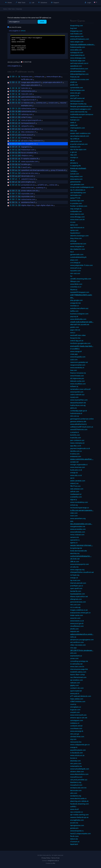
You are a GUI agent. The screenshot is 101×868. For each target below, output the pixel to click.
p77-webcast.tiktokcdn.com (81, 696)
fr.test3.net (26, 167)
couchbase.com (76, 728)
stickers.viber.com (77, 772)
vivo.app (73, 648)
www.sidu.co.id (76, 475)
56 (16, 161)
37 (19, 82)
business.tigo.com (77, 201)
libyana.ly (74, 290)
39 (19, 91)
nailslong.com (27, 114)
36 (16, 141)
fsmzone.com (27, 77)
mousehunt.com (76, 785)
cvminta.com (41, 103)
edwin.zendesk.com (78, 481)
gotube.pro (74, 828)
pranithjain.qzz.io (77, 586)
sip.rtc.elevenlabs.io (78, 190)
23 (19, 123)
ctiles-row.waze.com (78, 645)
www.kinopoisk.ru (77, 831)
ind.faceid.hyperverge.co (80, 508)
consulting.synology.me (79, 661)
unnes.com (74, 658)
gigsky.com (74, 685)
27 (16, 135)
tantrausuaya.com (77, 101)
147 (19, 164)
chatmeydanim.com (78, 128)
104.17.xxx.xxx (75, 486)
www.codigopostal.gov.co (80, 745)
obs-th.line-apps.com (78, 149)
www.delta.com (76, 50)
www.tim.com (75, 618)
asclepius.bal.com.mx (78, 788)
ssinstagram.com (77, 720)
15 (19, 147)
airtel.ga (73, 241)
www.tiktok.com (76, 284)
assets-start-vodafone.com (80, 133)
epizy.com (74, 225)
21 (16, 117)
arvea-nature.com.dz (30, 191)
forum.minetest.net (29, 153)
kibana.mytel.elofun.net (79, 596)
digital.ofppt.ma (27, 205)
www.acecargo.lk (77, 731)
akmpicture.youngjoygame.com (82, 640)
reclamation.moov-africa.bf (80, 389)
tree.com (74, 370)
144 (19, 185)
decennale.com (27, 176)
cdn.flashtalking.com (78, 193)
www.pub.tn (75, 693)
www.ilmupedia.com (78, 357)
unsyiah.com (75, 712)
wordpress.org (76, 796)
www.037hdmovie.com (79, 429)
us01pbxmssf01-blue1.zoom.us (82, 427)
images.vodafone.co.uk (79, 610)
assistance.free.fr (28, 202)
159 (13, 76)
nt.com (73, 222)
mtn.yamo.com (76, 763)
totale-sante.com (77, 615)
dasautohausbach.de (78, 403)
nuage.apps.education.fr (31, 82)
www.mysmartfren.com (79, 400)
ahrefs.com (74, 629)
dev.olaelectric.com (78, 249)
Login (88, 3)
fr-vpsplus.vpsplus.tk (30, 158)
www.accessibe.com (78, 529)
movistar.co (75, 306)
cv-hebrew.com (27, 103)
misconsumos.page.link (79, 669)
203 (19, 156)
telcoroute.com (76, 790)
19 (16, 114)
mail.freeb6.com (76, 34)
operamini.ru (75, 540)
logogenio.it (26, 147)
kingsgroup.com (76, 31)
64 (16, 170)
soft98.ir (73, 807)
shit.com (73, 653)
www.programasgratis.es (31, 120)
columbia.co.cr (76, 287)
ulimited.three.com (77, 737)
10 (16, 88)
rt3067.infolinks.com (78, 701)
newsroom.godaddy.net (79, 362)
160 (19, 173)
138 (19, 150)
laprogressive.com (77, 825)
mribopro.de (39, 77)
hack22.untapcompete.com (80, 834)
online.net (53, 185)
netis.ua (73, 637)
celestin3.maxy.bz (28, 179)
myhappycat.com (77, 52)
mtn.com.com (75, 605)
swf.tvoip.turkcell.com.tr (79, 63)
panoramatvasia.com (78, 602)
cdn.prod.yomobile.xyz (79, 780)
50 (19, 94)
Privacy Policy (46, 858)
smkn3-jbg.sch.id (77, 341)
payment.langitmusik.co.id (80, 448)
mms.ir (73, 333)
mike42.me (74, 483)
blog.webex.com (76, 176)
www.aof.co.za (76, 268)
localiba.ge (26, 164)
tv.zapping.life (76, 166)
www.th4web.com (77, 376)
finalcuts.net (75, 77)
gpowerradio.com (77, 254)
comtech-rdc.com (77, 688)
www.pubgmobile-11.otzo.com (81, 265)
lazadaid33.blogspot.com (80, 292)
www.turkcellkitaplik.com (80, 769)
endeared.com (76, 456)
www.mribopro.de (54, 77)
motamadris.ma (76, 766)
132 (19, 138)
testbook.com (75, 147)
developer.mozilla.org (78, 104)
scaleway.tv (41, 188)
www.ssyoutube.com (30, 161)
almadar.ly (74, 163)
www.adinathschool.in (78, 424)
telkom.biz (74, 839)
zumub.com (75, 174)
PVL (54, 863)
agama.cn (74, 543)
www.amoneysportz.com (79, 564)
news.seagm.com (77, 42)
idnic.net (73, 131)
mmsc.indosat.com (77, 535)
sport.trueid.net (76, 691)
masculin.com (27, 94)
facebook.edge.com (78, 61)
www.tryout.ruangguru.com (80, 109)
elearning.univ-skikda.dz (79, 801)
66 (19, 158)
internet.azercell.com (78, 583)
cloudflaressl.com (77, 626)
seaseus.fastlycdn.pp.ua (79, 817)
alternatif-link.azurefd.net (80, 324)
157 (19, 103)
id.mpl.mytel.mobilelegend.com (82, 187)
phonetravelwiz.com (78, 71)
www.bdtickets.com (78, 532)
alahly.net (74, 125)
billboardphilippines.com (79, 74)
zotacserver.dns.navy (30, 173)
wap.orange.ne (76, 209)
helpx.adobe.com (77, 699)
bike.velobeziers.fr (29, 132)
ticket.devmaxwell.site (79, 551)
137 (19, 88)
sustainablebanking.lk (78, 257)
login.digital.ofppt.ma (45, 205)
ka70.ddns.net (27, 79)
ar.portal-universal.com (79, 144)
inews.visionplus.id (77, 443)
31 (16, 138)
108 (19, 144)
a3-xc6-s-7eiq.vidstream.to (32, 141)
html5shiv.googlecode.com (80, 343)
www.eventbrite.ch (77, 368)
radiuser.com (75, 683)
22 (16, 123)
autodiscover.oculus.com (80, 79)
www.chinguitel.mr (77, 246)
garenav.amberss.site (78, 421)
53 (16, 156)
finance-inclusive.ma (78, 373)
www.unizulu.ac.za (77, 755)
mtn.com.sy (75, 416)
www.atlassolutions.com (79, 774)
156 (19, 196)
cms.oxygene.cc (15, 31)
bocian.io (74, 758)
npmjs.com (74, 230)
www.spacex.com (77, 36)
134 (19, 100)
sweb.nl (73, 123)
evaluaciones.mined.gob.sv (80, 613)
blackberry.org (76, 782)
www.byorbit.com (77, 392)
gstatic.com (75, 327)
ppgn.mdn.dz (75, 330)
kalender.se (26, 88)
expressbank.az (76, 656)
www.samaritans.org (78, 518)
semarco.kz (75, 537)
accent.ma (74, 823)
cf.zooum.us (75, 842)
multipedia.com (76, 211)
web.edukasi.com (77, 489)
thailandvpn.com (28, 150)
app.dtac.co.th (76, 446)
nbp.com (73, 155)
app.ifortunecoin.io (77, 228)
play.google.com (76, 300)
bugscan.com (75, 710)
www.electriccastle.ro (78, 798)
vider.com (74, 513)
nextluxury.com (76, 117)
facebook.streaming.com (79, 804)
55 (16, 158)
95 (19, 126)
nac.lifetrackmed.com (78, 677)
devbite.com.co (76, 451)
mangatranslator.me (78, 526)
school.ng (74, 505)
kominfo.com (75, 435)
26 (19, 76)
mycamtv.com (75, 271)
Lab (32, 3)
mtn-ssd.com (75, 273)
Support (55, 3)
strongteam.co (76, 707)
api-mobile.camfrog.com (79, 815)
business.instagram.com (79, 314)
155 (19, 117)
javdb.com (74, 85)
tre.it (72, 252)
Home (8, 3)
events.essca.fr (27, 135)
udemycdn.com (76, 141)
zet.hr (72, 478)
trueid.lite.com (76, 438)
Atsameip (19, 9)
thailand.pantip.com (78, 47)
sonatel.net (74, 462)
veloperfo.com (27, 126)
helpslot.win (75, 631)
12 (16, 91)
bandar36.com (76, 591)
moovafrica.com (76, 777)
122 (19, 129)
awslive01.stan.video (78, 335)
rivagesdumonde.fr (29, 100)
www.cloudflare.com (78, 384)
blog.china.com (76, 238)
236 (19, 108)
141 (19, 170)
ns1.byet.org (75, 575)
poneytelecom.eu (28, 185)
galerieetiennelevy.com (30, 97)
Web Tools (20, 3)
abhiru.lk (73, 408)
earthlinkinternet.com (78, 244)
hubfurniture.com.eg (78, 405)
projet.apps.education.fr (53, 82)
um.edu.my (74, 567)
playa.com (74, 260)
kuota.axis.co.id (76, 470)
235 (19, 135)
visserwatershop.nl (77, 55)
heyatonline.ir (75, 233)
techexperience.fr (28, 123)
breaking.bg (26, 138)
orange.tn (74, 747)
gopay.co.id (75, 96)
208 (19, 111)
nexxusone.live (76, 742)
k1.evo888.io (75, 349)
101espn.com (75, 281)
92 (19, 191)
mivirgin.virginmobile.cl (79, 465)
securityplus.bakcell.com (80, 136)
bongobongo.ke (76, 548)
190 (19, 153)
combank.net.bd (76, 726)
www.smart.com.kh (77, 220)
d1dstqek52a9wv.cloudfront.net (82, 572)
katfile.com (74, 311)
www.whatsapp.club (78, 58)
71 (16, 191)
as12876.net (42, 185)
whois (23, 31)
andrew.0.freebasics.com (80, 39)
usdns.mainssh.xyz (77, 395)
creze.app (74, 354)
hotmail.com (75, 120)
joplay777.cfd (75, 198)
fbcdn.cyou (74, 836)
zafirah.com (75, 492)
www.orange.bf (76, 351)
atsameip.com (75, 761)
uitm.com (74, 793)
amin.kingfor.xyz (28, 182)
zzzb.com (74, 360)
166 (19, 199)
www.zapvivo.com (77, 214)
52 (16, 150)
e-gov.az (74, 152)
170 (19, 114)
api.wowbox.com (77, 680)
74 (16, 202)
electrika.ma (75, 553)
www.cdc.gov (75, 93)
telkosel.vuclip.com (77, 381)
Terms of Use (55, 858)
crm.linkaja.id (75, 263)
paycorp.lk (74, 316)
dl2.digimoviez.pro (77, 378)
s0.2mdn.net (75, 559)
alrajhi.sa (74, 82)
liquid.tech (74, 844)
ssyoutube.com (27, 194)
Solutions (43, 3)
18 (16, 111)
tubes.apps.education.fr (31, 85)
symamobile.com (77, 88)
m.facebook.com (76, 753)
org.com (73, 739)
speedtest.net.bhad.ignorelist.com (35, 170)
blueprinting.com (77, 26)
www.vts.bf (74, 809)
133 (19, 193)
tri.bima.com (75, 454)
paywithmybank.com (78, 750)
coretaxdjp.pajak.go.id (78, 411)
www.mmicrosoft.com (78, 715)
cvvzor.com (53, 103)
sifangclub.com (76, 599)
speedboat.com (76, 66)
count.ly (73, 704)
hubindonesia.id (76, 413)
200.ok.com (75, 562)
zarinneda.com (76, 195)
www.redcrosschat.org (79, 112)
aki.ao (72, 160)
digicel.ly (74, 500)
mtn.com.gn (75, 734)
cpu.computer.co (77, 812)
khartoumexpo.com (77, 90)
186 (19, 167)
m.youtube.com (76, 203)
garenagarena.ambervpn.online (82, 419)
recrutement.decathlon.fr (31, 129)
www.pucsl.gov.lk (77, 623)
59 (16, 167)
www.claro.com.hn (77, 667)
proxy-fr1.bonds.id (58, 170)
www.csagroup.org (77, 570)
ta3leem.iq (74, 386)
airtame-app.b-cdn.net (79, 718)
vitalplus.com (27, 156)
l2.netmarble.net (76, 664)
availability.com (76, 497)
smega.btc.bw (75, 303)
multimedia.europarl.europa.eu (82, 114)
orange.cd (74, 578)
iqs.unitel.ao (75, 139)
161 (19, 120)
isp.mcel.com (75, 580)
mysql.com (74, 397)
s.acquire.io (75, 432)
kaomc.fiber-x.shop (77, 675)
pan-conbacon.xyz (77, 440)
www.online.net (27, 188)
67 (16, 179)
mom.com (74, 516)
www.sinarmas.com (78, 467)
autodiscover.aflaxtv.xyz (79, 308)
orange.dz (74, 473)
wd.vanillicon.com (77, 642)
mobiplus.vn (75, 723)
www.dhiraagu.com (77, 217)
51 (10, 76)
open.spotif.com (76, 588)
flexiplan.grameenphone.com (81, 106)
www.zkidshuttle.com (78, 319)
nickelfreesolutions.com (79, 69)
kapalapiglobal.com (78, 594)
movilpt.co (74, 157)
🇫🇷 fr (95, 2)
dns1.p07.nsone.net (77, 98)
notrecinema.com (28, 91)
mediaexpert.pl (76, 494)
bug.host (73, 28)
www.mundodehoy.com (79, 502)
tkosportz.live (75, 338)
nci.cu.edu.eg (75, 607)
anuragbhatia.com (77, 820)
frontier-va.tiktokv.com (79, 206)
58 (16, 164)
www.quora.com (76, 179)
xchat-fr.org (26, 117)
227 (19, 176)
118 (19, 97)
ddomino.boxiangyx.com (79, 236)
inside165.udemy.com (78, 672)
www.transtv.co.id (77, 621)
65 (19, 141)
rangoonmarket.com (78, 365)
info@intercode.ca (53, 861)
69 (16, 185)
